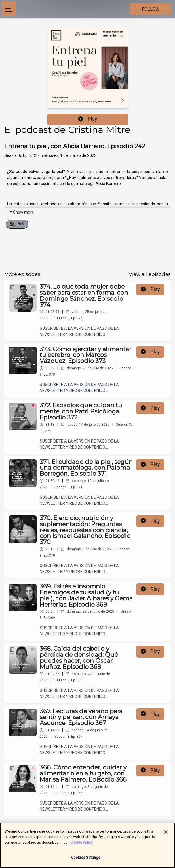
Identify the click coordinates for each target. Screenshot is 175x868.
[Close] (166, 834)
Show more (21, 212)
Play (87, 119)
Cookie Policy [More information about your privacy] (81, 844)
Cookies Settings (86, 859)
